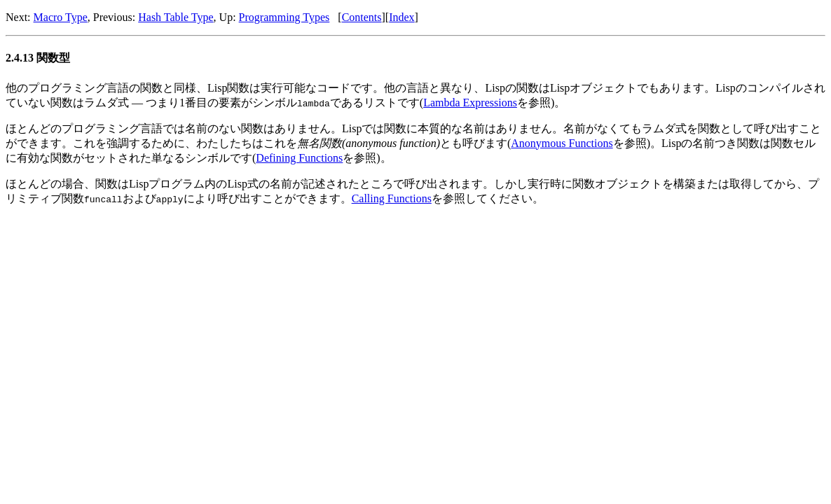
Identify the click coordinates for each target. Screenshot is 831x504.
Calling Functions (392, 198)
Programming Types (284, 17)
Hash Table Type (176, 17)
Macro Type (61, 17)
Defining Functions (299, 158)
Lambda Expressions (470, 103)
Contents (362, 17)
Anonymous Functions (562, 143)
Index (401, 17)
